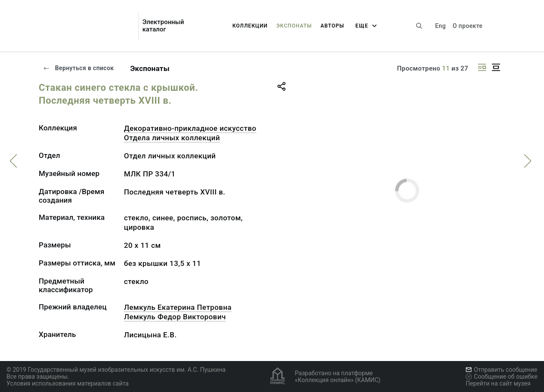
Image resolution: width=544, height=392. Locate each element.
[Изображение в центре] (496, 67)
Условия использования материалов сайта (68, 383)
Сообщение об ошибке (502, 377)
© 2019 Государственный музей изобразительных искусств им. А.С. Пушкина (116, 370)
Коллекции (250, 26)
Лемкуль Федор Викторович (175, 317)
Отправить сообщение (501, 370)
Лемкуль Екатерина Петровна (178, 307)
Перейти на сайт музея (498, 383)
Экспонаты (294, 26)
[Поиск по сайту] (419, 26)
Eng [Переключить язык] (440, 26)
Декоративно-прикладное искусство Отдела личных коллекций (190, 133)
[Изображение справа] (482, 67)
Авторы (332, 26)
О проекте (468, 26)
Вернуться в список (78, 68)
